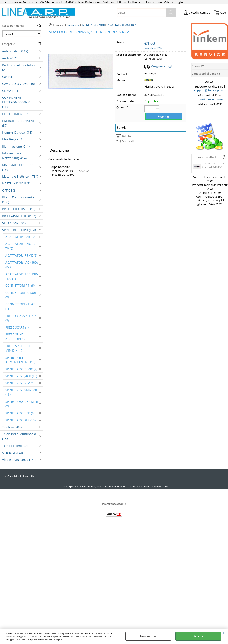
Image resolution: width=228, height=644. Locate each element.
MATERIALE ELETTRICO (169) (18, 167)
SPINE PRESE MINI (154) (19, 230)
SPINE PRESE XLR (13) (20, 420)
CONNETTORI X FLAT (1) (20, 306)
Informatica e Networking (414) (14, 155)
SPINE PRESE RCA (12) (21, 383)
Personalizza (148, 636)
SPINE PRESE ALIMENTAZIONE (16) (20, 360)
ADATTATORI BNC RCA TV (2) (21, 246)
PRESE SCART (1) (17, 327)
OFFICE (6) (9, 190)
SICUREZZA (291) (14, 223)
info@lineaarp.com (210, 99)
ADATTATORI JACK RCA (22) (22, 265)
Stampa (126, 135)
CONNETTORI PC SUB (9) (21, 295)
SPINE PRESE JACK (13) (21, 376)
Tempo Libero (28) (15, 446)
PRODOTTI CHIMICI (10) (19, 209)
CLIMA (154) (11, 91)
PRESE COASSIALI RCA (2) (21, 318)
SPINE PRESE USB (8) (20, 413)
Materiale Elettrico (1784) (20, 176)
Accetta (198, 636)
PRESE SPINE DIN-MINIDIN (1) (18, 348)
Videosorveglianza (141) (19, 460)
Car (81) (8, 77)
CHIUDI (224, 633)
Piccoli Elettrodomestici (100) (19, 200)
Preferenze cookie (114, 504)
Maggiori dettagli (161, 66)
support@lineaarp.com (210, 90)
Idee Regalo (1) (13, 139)
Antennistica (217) (15, 51)
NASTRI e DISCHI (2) (16, 183)
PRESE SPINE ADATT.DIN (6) (15, 337)
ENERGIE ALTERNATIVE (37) (18, 123)
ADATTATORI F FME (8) (21, 255)
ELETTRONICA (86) (15, 114)
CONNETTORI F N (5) (20, 285)
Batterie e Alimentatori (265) (19, 67)
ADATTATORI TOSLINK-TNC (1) (22, 276)
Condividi (128, 141)
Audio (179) (10, 58)
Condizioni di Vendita (21, 476)
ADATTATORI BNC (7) (20, 237)
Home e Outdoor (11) (17, 132)
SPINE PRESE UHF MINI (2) (22, 404)
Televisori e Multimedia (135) (19, 436)
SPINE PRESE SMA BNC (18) (22, 392)
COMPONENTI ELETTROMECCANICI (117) (17, 102)
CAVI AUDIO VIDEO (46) (18, 84)
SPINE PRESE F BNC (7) (21, 369)
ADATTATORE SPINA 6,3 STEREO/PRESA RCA (210, 166)
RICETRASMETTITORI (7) (19, 216)
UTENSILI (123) (12, 453)
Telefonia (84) (12, 427)
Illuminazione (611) (16, 146)
